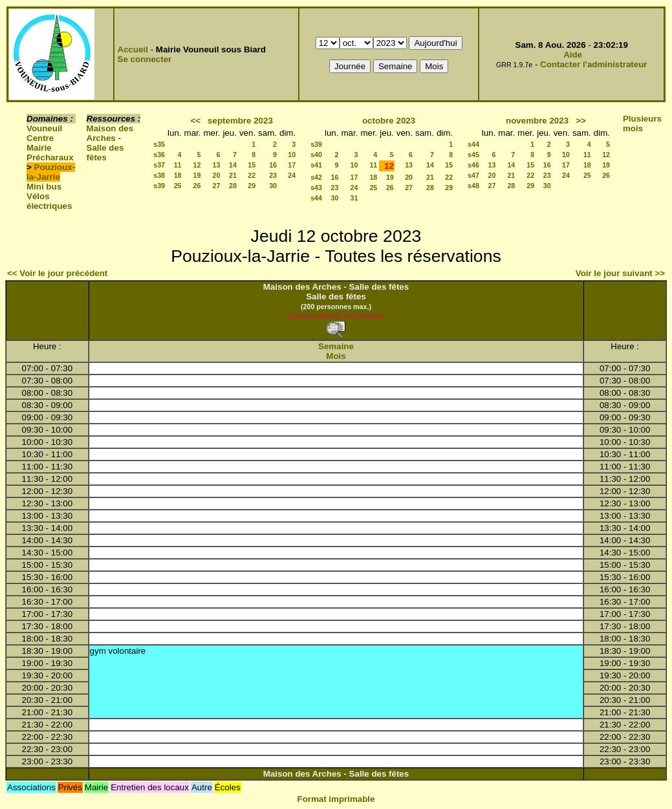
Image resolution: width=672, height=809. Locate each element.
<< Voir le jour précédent (57, 273)
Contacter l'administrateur (593, 64)
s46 (473, 165)
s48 (473, 186)
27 (217, 186)
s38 (159, 175)
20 (217, 175)
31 (354, 198)
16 (273, 165)
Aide (573, 55)
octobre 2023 (389, 121)
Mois (336, 356)
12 (197, 165)
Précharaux (50, 157)
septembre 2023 (240, 121)
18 (178, 175)
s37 (159, 165)
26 (197, 186)
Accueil (133, 49)
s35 (159, 144)
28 (233, 186)
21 (233, 175)
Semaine (336, 346)
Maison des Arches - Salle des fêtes (110, 143)
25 (178, 186)
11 (178, 165)
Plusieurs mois (642, 124)
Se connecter (145, 59)
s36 (159, 155)
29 (252, 186)
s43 (316, 188)
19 (197, 175)
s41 (316, 165)
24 (292, 175)
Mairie (39, 148)
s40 (316, 155)
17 (292, 165)
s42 (316, 177)
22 (252, 175)
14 (233, 165)
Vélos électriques (49, 201)
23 (273, 175)
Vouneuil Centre (44, 133)
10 (292, 155)
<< (195, 121)
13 (217, 165)
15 (252, 165)
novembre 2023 (537, 121)
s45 (473, 155)
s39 (159, 186)
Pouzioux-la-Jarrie (51, 172)
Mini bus (44, 187)
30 (273, 186)
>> (581, 121)
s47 (473, 175)
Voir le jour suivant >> (620, 273)
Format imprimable (336, 799)
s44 (316, 198)
